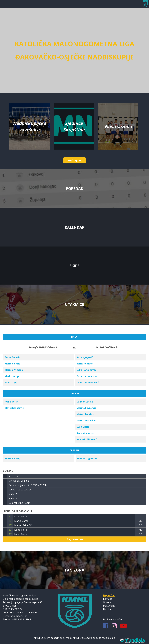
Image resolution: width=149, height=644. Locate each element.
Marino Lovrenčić (86, 408)
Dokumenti (109, 606)
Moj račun (109, 595)
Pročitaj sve (74, 160)
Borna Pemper (85, 364)
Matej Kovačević (14, 408)
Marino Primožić (14, 370)
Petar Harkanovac (87, 376)
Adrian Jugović (85, 357)
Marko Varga (12, 376)
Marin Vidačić (12, 364)
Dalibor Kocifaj (85, 402)
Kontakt (107, 599)
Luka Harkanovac (86, 370)
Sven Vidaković (85, 433)
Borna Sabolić (12, 357)
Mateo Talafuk (85, 414)
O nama (107, 602)
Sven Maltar (83, 427)
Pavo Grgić (11, 382)
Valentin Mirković (87, 439)
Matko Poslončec (86, 421)
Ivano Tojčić (12, 402)
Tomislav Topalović (88, 382)
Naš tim (107, 609)
